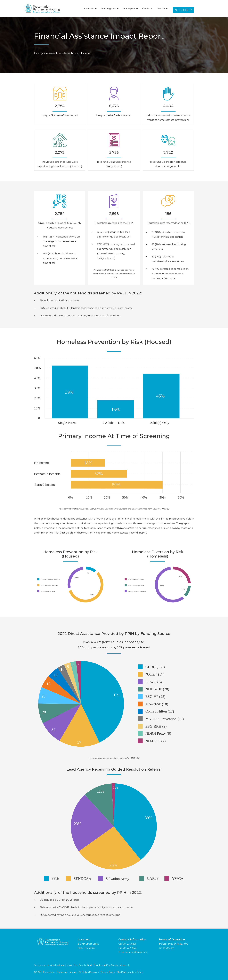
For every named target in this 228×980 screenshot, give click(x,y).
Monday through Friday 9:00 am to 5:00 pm (174, 944)
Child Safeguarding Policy (130, 972)
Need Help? (183, 10)
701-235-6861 (129, 944)
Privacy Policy (108, 972)
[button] (90, 9)
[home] (42, 9)
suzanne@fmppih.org (136, 952)
